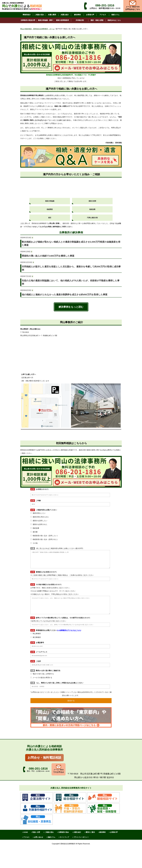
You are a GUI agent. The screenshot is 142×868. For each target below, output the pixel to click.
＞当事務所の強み (63, 832)
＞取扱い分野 (35, 832)
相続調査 (50, 209)
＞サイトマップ (64, 837)
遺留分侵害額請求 (62, 20)
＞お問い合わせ (38, 837)
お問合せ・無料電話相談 (44, 758)
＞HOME (25, 832)
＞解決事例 (102, 832)
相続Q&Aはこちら (114, 20)
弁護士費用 (52, 15)
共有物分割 (80, 20)
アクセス (103, 15)
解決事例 (77, 15)
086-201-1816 (105, 5)
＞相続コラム (51, 837)
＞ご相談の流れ (48, 832)
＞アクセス (26, 837)
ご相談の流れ (39, 15)
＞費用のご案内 (90, 832)
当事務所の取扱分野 (28, 20)
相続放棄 (92, 209)
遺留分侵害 (92, 201)
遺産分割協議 (50, 201)
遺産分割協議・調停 (45, 20)
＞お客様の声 (113, 832)
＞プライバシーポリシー (80, 837)
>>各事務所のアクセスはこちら (69, 630)
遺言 (50, 218)
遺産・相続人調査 (97, 20)
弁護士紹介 (65, 15)
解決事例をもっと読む (71, 307)
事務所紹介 (27, 15)
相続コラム (115, 15)
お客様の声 (90, 15)
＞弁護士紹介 (77, 832)
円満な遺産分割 (92, 218)
